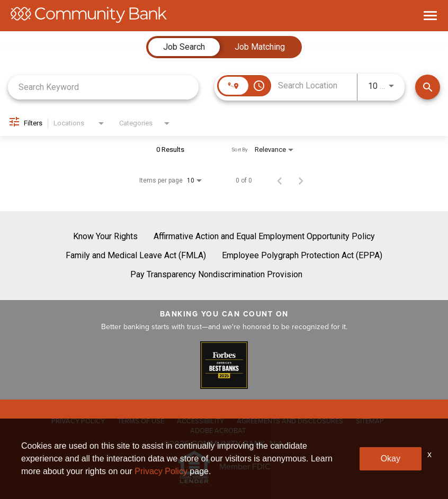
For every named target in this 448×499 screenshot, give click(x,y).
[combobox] (103, 87)
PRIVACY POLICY (78, 421)
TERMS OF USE (141, 421)
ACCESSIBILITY (200, 421)
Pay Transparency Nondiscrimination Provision (216, 274)
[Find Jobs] (428, 87)
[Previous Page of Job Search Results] (280, 180)
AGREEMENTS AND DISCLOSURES (290, 421)
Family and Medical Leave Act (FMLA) (136, 255)
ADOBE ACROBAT (218, 430)
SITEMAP (370, 421)
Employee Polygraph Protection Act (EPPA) (302, 255)
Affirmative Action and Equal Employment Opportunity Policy (264, 236)
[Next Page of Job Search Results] (301, 180)
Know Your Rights (105, 236)
